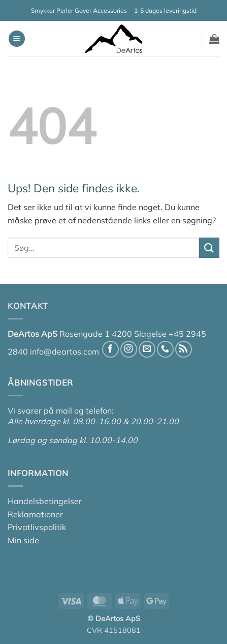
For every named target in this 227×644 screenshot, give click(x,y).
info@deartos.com (64, 352)
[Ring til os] (165, 349)
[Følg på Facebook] (110, 349)
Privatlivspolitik (37, 527)
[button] (17, 39)
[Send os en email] (147, 349)
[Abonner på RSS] (184, 349)
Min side (23, 540)
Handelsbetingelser (45, 501)
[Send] (209, 247)
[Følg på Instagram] (129, 349)
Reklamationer (35, 514)
